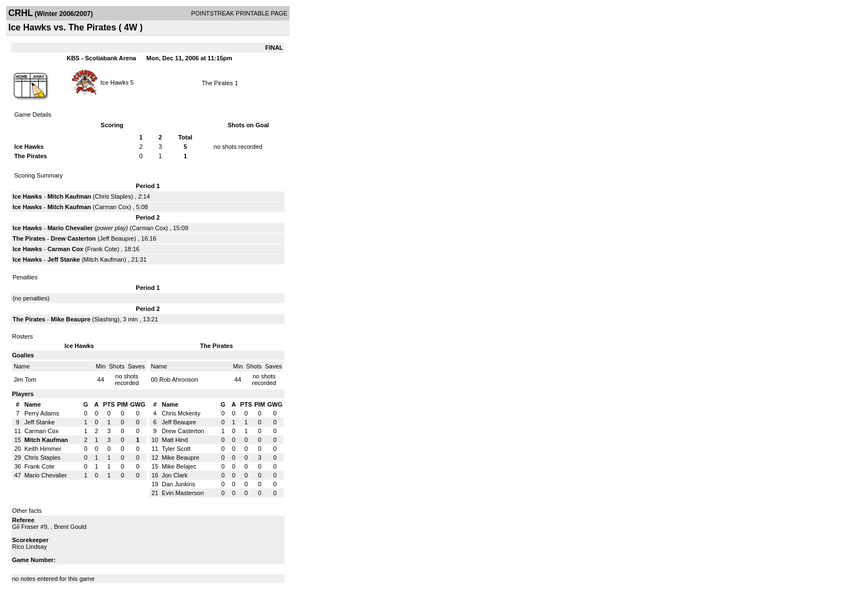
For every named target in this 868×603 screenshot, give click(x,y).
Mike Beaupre (71, 319)
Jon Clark (174, 475)
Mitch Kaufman (69, 196)
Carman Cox (112, 207)
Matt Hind (175, 440)
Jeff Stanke (64, 259)
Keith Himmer (43, 449)
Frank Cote (102, 249)
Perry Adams (42, 413)
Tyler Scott (176, 449)
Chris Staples (113, 196)
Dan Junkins (179, 484)
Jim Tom (25, 380)
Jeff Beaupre (117, 238)
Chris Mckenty (181, 413)
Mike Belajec (179, 466)
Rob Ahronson (179, 380)
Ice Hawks (115, 82)
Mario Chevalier (70, 228)
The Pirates (218, 83)
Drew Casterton (73, 238)
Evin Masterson (183, 493)
